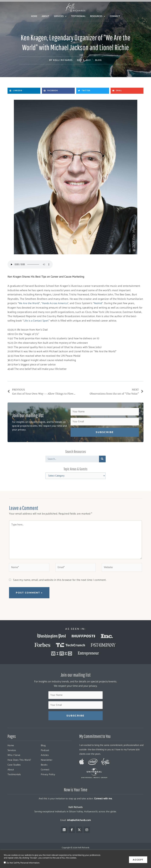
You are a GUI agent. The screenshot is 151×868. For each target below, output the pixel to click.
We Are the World (29, 303)
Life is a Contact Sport (37, 321)
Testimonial (78, 16)
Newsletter (47, 768)
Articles (45, 763)
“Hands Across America (56, 303)
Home (34, 16)
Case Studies (14, 772)
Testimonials (14, 782)
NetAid (100, 303)
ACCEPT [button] (138, 859)
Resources (98, 16)
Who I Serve (14, 763)
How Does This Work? (19, 768)
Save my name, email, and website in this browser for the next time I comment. (60, 586)
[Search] (102, 459)
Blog (98, 60)
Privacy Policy (48, 782)
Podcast (45, 758)
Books (44, 772)
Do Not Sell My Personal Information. (23, 863)
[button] (24, 91)
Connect (115, 16)
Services (60, 16)
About (46, 16)
